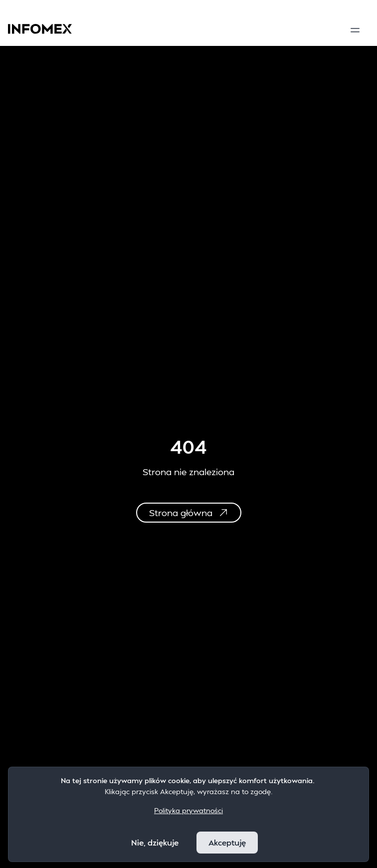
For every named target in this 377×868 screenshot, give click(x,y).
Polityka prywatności (188, 810)
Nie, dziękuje (155, 842)
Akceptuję (227, 842)
